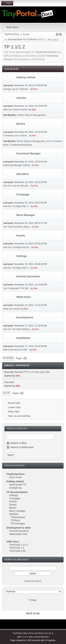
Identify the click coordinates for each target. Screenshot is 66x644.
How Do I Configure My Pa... (17, 247)
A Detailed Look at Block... (16, 136)
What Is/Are (24, 297)
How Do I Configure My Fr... (17, 206)
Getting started (26, 77)
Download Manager (29, 153)
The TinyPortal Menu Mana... (17, 227)
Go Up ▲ (49, 633)
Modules (14, 514)
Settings (14, 495)
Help (25, 633)
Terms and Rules (36, 633)
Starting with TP (18, 485)
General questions (19, 531)
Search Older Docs (16, 560)
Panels (13, 505)
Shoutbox (23, 174)
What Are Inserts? (12, 309)
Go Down (8, 358)
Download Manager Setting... (17, 165)
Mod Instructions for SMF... (16, 350)
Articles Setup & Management (31, 115)
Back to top (33, 613)
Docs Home (15, 477)
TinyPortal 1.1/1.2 (19, 545)
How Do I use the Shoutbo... (17, 186)
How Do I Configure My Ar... (17, 268)
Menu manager (17, 511)
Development (25, 317)
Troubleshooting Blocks (21, 145)
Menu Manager (26, 215)
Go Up (6, 393)
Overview (9, 382)
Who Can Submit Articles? (16, 110)
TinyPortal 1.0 (17, 548)
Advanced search (33, 581)
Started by (23, 365)
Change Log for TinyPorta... (16, 89)
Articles (13, 502)
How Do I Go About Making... (17, 329)
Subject (9, 365)
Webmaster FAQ (18, 534)
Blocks (13, 508)
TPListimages (18, 524)
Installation (23, 338)
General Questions (28, 276)
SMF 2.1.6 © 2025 (25, 637)
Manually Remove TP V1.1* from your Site (27, 372)
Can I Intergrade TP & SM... (17, 288)
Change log (15, 488)
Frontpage (15, 499)
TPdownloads (18, 517)
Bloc (18, 386)
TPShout (15, 520)
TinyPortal (17, 633)
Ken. (35, 89)
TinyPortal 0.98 (17, 551)
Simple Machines (42, 637)
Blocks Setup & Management (31, 141)
